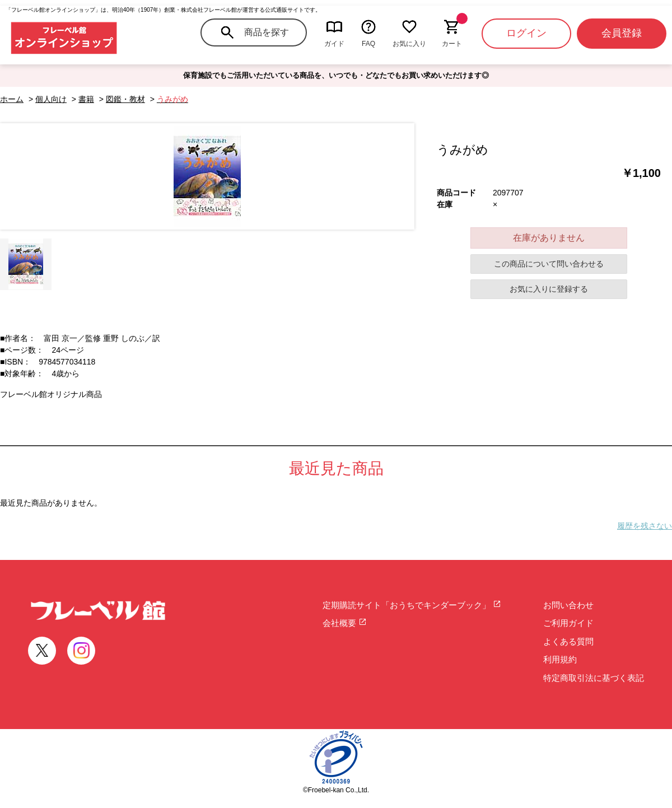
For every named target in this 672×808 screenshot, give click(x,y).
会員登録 (622, 33)
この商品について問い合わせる (549, 264)
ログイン (526, 33)
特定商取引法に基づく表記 (594, 678)
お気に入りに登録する (549, 289)
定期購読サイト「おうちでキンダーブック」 (412, 605)
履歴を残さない (645, 526)
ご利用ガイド (568, 623)
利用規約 (560, 659)
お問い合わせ (568, 605)
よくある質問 (568, 641)
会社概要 (345, 623)
